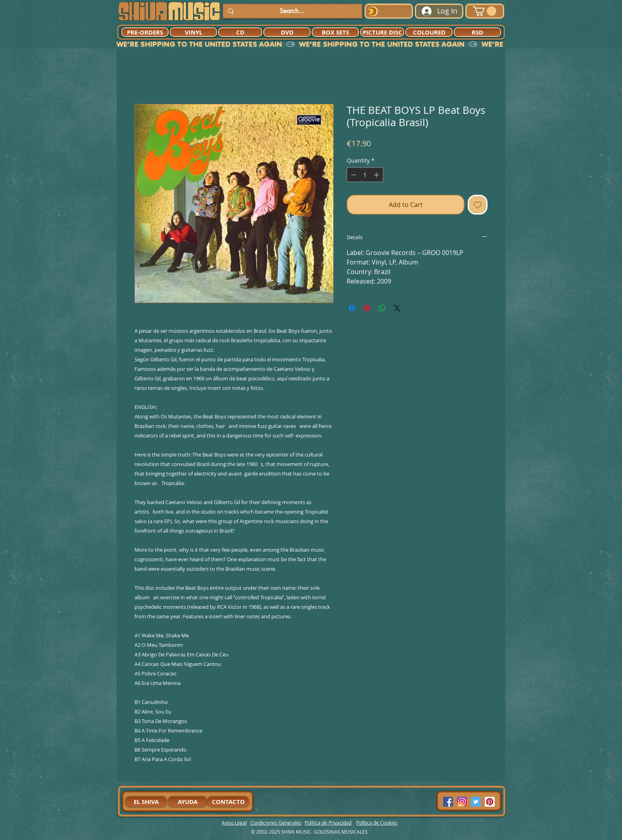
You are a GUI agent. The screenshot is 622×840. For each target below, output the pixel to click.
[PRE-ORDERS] (145, 32)
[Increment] (377, 175)
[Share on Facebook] (352, 308)
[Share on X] (397, 308)
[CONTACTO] (228, 802)
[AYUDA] (187, 802)
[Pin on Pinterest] (367, 308)
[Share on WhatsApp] (382, 308)
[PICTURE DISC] (382, 32)
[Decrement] (353, 175)
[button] (485, 11)
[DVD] (287, 32)
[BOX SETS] (335, 32)
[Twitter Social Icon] (476, 802)
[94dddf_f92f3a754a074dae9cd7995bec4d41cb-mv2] (462, 802)
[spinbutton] (365, 175)
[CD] (240, 32)
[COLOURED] (429, 32)
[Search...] (292, 11)
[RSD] (477, 32)
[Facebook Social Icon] (448, 802)
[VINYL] (193, 32)
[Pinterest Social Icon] (490, 802)
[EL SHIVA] (146, 802)
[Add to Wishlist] (478, 205)
